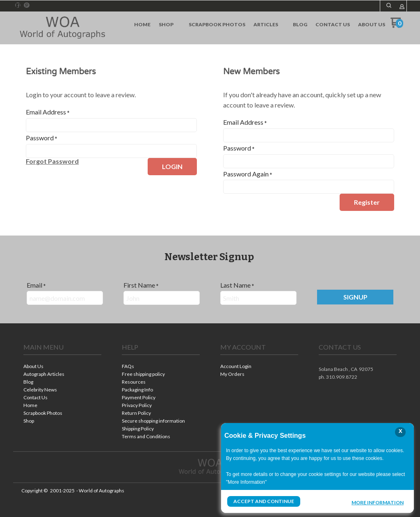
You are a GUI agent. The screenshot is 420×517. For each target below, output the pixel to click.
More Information (378, 502)
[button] (52, 161)
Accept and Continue (264, 501)
